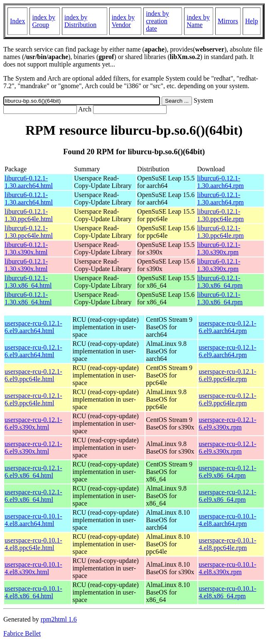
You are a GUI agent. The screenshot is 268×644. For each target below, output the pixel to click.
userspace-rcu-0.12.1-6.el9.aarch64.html (33, 327)
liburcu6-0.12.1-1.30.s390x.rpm (219, 248)
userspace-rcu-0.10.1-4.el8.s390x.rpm (227, 568)
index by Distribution (80, 21)
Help (252, 21)
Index (17, 21)
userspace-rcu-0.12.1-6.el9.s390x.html (33, 423)
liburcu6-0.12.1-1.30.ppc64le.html (29, 215)
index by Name (198, 21)
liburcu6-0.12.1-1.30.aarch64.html (29, 182)
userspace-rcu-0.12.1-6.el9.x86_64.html (33, 472)
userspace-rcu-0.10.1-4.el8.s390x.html (33, 568)
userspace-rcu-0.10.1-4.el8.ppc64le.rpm (227, 544)
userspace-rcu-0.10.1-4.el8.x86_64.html (33, 592)
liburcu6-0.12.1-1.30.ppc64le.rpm (220, 215)
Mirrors (228, 21)
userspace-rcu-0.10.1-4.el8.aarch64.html (33, 520)
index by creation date (157, 21)
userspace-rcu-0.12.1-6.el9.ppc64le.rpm (227, 375)
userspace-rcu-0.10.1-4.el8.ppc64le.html (33, 544)
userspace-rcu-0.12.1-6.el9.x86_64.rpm (227, 472)
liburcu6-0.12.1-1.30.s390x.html (26, 248)
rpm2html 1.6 (59, 619)
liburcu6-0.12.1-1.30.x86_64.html (28, 282)
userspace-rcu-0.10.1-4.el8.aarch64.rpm (227, 520)
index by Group (44, 21)
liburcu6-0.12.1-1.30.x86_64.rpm (220, 282)
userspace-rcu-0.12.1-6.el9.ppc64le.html (33, 375)
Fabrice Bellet (22, 633)
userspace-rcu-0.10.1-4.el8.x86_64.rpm (227, 592)
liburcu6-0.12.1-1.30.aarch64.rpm (220, 182)
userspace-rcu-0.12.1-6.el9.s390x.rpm (227, 423)
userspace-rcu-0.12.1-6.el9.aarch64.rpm (227, 327)
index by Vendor (123, 21)
